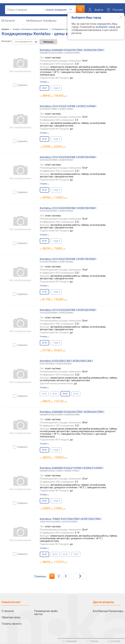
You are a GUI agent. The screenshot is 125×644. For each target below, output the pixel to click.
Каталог (10, 21)
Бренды (104, 611)
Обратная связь (11, 617)
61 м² (76, 394)
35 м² (55, 554)
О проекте (8, 611)
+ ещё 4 (56, 88)
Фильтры (48, 42)
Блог (96, 611)
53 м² (65, 554)
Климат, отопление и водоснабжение (30, 29)
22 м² (44, 394)
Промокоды (116, 611)
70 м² (76, 554)
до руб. (55, 96)
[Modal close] (119, 17)
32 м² (55, 394)
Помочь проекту (12, 624)
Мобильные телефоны (41, 21)
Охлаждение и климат (62, 29)
